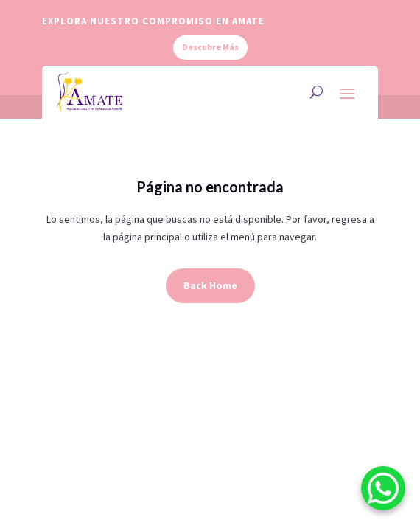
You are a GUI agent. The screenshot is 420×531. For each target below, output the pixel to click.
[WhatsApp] (383, 491)
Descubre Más (210, 47)
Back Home (210, 285)
